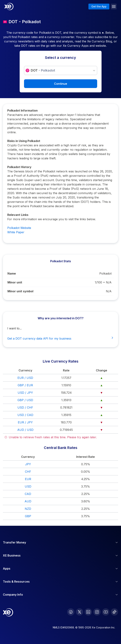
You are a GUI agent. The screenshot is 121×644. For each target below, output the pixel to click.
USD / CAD (25, 415)
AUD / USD (25, 430)
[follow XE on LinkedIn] (88, 612)
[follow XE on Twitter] (80, 612)
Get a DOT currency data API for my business (60, 338)
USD (28, 486)
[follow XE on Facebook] (71, 612)
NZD (28, 509)
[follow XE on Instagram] (97, 612)
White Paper (16, 232)
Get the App (99, 6)
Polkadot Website (19, 228)
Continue (61, 84)
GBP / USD (25, 400)
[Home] (9, 7)
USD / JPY (25, 393)
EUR (28, 479)
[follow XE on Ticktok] (114, 612)
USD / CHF (25, 407)
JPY (28, 464)
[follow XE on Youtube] (106, 612)
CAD (28, 494)
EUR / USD (25, 378)
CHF (28, 472)
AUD (28, 501)
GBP (28, 516)
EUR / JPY (25, 422)
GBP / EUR (25, 385)
